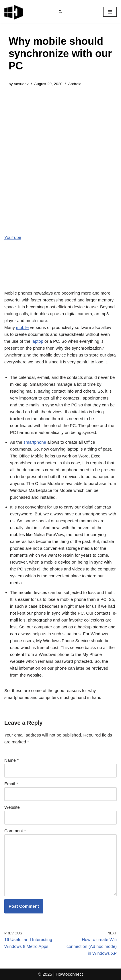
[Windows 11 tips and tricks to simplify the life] (14, 12)
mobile (22, 327)
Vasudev (21, 84)
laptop (37, 341)
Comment (15, 831)
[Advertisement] (61, 156)
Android (75, 84)
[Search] (61, 12)
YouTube (13, 237)
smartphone (35, 442)
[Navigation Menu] (110, 12)
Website (12, 807)
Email (11, 784)
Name (11, 760)
